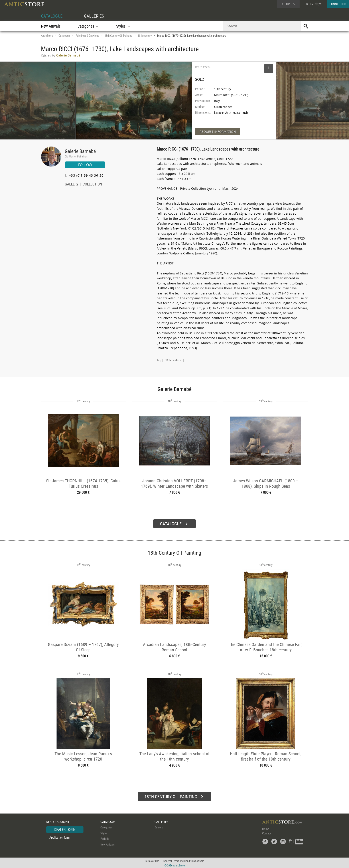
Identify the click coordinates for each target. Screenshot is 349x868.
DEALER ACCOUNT (58, 821)
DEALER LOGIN (65, 829)
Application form (60, 837)
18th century (145, 36)
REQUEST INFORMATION (218, 132)
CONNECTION (338, 4)
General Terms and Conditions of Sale (184, 860)
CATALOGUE (52, 16)
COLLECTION (92, 185)
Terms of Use (152, 860)
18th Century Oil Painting (118, 36)
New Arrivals (51, 26)
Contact (267, 833)
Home (266, 828)
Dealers (159, 827)
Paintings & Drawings (87, 36)
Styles (104, 832)
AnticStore (47, 36)
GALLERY (72, 185)
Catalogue (64, 36)
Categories (107, 827)
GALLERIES (94, 16)
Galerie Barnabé (80, 151)
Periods (105, 838)
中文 (319, 4)
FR (306, 4)
